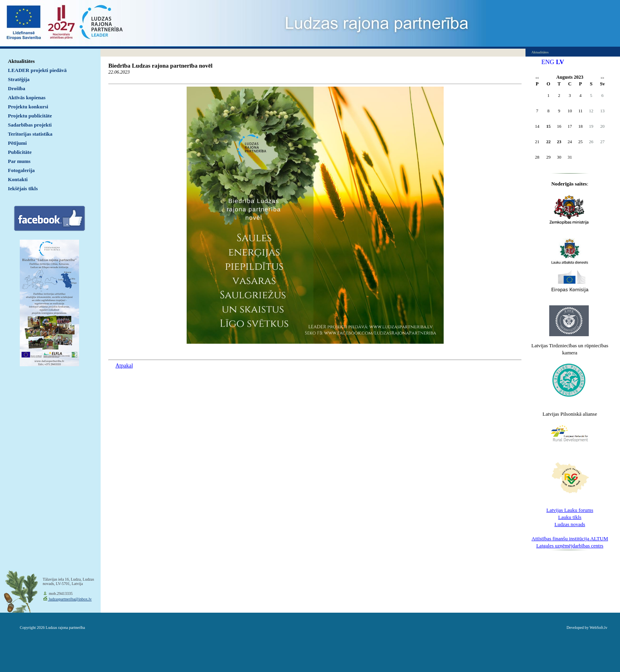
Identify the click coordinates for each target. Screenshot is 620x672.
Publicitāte (20, 152)
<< (537, 78)
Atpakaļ (124, 366)
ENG (548, 62)
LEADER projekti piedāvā (37, 70)
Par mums (19, 161)
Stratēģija (19, 79)
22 (549, 142)
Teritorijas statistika (30, 134)
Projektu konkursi (28, 107)
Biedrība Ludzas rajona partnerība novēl (160, 66)
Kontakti (18, 179)
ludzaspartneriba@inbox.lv (70, 599)
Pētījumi (17, 143)
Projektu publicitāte (30, 116)
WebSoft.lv (598, 628)
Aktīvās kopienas (27, 97)
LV (560, 62)
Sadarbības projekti (30, 125)
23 (559, 142)
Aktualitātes (21, 61)
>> (602, 78)
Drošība (17, 88)
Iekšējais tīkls (23, 188)
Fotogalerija (21, 170)
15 (549, 126)
